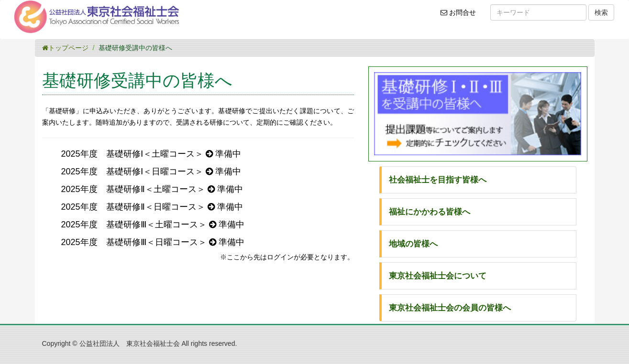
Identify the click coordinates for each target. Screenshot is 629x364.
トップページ (65, 48)
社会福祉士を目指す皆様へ (438, 180)
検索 (601, 12)
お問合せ (461, 16)
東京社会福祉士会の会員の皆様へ (450, 308)
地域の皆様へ (413, 244)
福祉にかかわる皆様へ (430, 212)
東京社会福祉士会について (438, 276)
